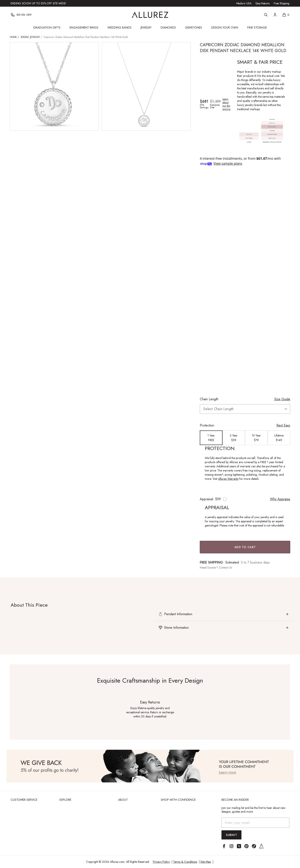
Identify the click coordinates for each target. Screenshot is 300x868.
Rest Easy (283, 425)
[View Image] (150, 766)
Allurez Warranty (228, 479)
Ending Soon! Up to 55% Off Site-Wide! (38, 3)
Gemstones (194, 27)
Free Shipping (282, 3)
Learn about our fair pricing (226, 104)
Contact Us (225, 567)
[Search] (266, 15)
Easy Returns (263, 3)
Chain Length (209, 399)
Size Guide (282, 399)
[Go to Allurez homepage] (150, 15)
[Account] (275, 15)
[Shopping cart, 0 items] (286, 15)
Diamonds (168, 27)
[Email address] (255, 823)
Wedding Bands (119, 27)
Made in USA (244, 3)
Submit (231, 835)
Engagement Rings (84, 27)
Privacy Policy (161, 862)
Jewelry (146, 27)
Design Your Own (225, 27)
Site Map (206, 862)
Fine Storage (257, 27)
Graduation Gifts (47, 27)
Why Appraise (280, 499)
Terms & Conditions (185, 862)
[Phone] (21, 15)
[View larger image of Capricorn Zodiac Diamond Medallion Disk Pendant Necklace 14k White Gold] (54, 86)
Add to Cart (245, 547)
